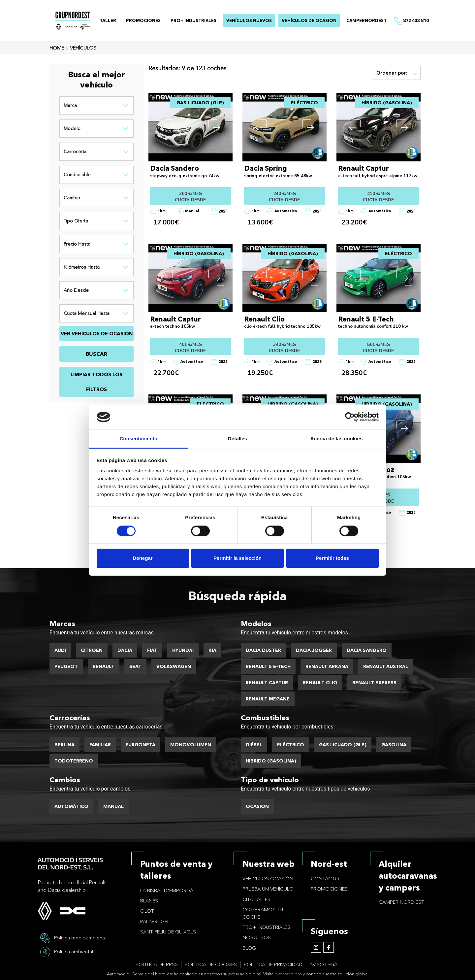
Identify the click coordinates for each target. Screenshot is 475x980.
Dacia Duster (263, 650)
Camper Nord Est (401, 902)
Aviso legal (325, 964)
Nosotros (257, 937)
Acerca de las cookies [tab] (337, 439)
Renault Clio (320, 683)
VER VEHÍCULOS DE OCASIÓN (97, 334)
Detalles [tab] (237, 439)
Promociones (329, 889)
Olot (147, 911)
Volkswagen (174, 666)
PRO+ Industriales (266, 927)
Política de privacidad (273, 964)
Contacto (325, 879)
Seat (135, 666)
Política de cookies (211, 964)
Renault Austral (386, 666)
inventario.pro (288, 974)
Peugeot (66, 666)
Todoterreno (74, 761)
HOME (57, 48)
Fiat (152, 650)
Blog (249, 948)
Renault (104, 666)
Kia (212, 650)
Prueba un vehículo (268, 889)
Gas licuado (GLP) (343, 745)
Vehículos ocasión (268, 879)
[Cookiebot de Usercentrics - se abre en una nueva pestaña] (350, 417)
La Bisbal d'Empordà (167, 890)
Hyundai (183, 650)
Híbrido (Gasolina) (271, 761)
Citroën (92, 650)
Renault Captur (267, 683)
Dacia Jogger (314, 650)
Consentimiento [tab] (139, 439)
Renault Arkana (327, 666)
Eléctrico (291, 745)
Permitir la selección (237, 558)
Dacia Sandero (367, 650)
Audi (60, 650)
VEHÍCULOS (83, 48)
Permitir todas (332, 558)
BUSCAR (96, 354)
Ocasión (257, 806)
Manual (113, 806)
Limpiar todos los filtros (96, 382)
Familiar (100, 745)
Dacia (125, 650)
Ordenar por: (397, 73)
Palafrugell (156, 921)
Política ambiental (74, 951)
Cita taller (256, 899)
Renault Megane (268, 699)
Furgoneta (141, 745)
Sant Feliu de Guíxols (168, 932)
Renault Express (374, 683)
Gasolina (394, 745)
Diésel (254, 745)
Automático (71, 806)
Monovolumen (191, 745)
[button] (165, 127)
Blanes (149, 901)
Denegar (142, 558)
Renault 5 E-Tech (268, 666)
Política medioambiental (81, 937)
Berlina (64, 745)
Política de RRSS (157, 964)
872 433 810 (411, 21)
